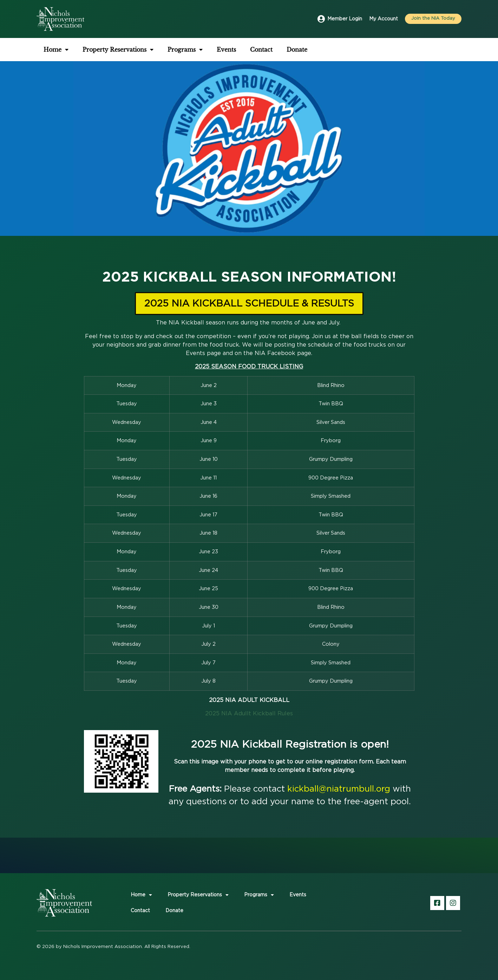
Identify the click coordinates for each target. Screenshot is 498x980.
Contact (261, 50)
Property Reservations (118, 50)
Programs (185, 50)
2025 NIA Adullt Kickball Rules (249, 714)
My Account (384, 19)
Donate (297, 50)
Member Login (345, 19)
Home (56, 50)
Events (226, 50)
